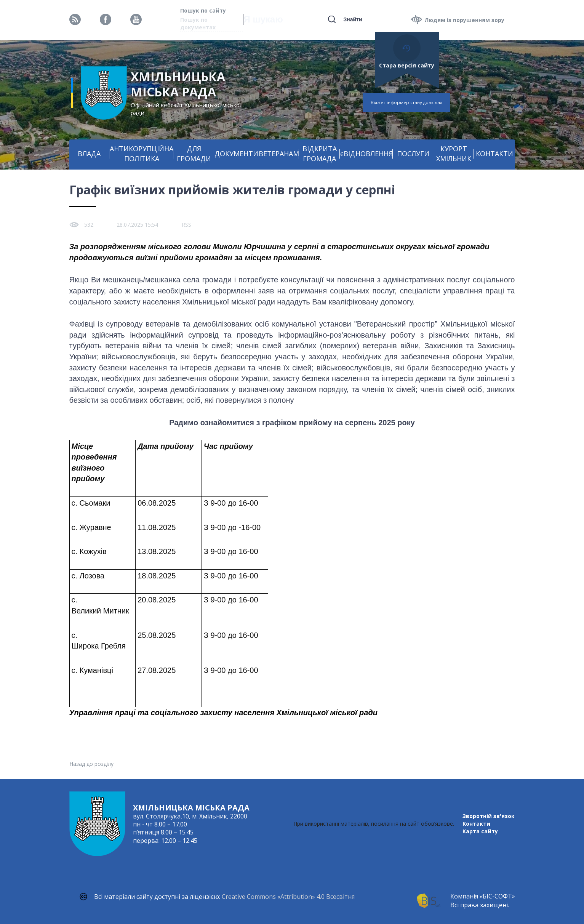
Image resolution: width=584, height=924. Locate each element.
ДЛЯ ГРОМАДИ (194, 154)
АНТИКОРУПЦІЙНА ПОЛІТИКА (142, 154)
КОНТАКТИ (494, 154)
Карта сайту (480, 831)
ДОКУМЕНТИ (236, 154)
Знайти (353, 19)
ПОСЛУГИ (413, 154)
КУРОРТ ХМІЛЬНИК (454, 154)
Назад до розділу (91, 764)
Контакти (476, 824)
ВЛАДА (89, 154)
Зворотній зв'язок (489, 816)
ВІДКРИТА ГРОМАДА (320, 154)
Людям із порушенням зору (464, 20)
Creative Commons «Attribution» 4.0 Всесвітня (288, 897)
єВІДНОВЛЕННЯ (366, 154)
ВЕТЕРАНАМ (279, 154)
